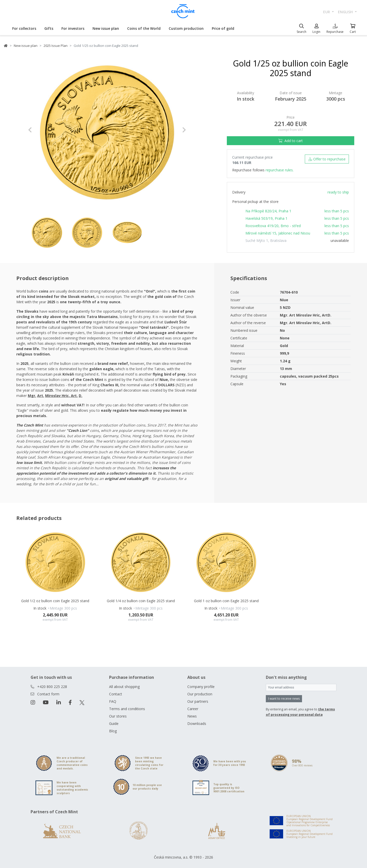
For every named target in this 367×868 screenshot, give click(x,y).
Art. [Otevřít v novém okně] (41, 396)
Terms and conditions (127, 709)
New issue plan (106, 28)
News (192, 716)
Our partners (198, 701)
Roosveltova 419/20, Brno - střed (273, 226)
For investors (73, 28)
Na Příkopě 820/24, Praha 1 (268, 211)
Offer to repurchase (327, 159)
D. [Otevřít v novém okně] (81, 396)
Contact (116, 694)
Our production (200, 694)
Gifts (49, 28)
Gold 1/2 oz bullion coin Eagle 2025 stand (55, 601)
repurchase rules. (280, 170)
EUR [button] (327, 12)
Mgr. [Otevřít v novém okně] (32, 396)
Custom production (186, 28)
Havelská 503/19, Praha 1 (266, 218)
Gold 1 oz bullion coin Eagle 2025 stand (226, 601)
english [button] (346, 12)
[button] (40, 130)
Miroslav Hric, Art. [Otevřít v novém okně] (61, 396)
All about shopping (124, 687)
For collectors (24, 28)
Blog (113, 731)
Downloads (197, 724)
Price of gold (223, 28)
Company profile (201, 687)
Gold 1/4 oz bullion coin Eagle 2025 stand (141, 601)
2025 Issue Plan (56, 46)
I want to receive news (284, 699)
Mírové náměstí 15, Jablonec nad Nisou (278, 233)
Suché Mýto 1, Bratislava (266, 240)
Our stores (118, 716)
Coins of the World (144, 28)
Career (193, 709)
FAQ (113, 701)
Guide (114, 724)
